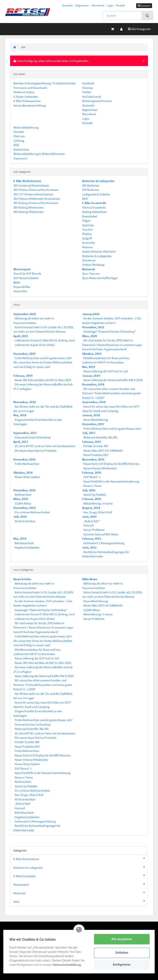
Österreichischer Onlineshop (33, 437)
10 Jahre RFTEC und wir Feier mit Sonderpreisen (45, 446)
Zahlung (19, 141)
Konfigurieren (121, 965)
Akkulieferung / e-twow (98, 503)
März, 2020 (89, 336)
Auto (81, 901)
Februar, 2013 (92, 539)
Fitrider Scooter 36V (96, 446)
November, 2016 (93, 459)
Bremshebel (90, 216)
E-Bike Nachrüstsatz (81, 858)
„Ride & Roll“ (92, 521)
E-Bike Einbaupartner (27, 101)
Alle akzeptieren (121, 939)
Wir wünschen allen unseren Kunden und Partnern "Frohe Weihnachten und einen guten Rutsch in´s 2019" (112, 393)
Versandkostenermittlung (30, 105)
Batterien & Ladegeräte (97, 256)
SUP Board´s (92, 477)
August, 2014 (91, 508)
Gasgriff (87, 238)
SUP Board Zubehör (26, 278)
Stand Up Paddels (95, 495)
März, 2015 (21, 499)
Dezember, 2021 (93, 327)
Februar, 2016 (92, 473)
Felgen (86, 221)
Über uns (19, 136)
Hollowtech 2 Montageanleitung (104, 543)
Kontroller (89, 243)
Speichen (88, 225)
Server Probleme (94, 530)
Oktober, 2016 (23, 473)
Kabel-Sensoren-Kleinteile (99, 251)
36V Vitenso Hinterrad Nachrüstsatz (36, 190)
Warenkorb (98, 5)
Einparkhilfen (22, 287)
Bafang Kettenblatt (94, 212)
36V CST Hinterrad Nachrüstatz (33, 194)
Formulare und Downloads (30, 88)
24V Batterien (91, 190)
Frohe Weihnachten (27, 464)
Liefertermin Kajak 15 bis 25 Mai (35, 345)
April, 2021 (21, 336)
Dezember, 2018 (93, 384)
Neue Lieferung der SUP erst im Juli (106, 371)
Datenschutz (21, 149)
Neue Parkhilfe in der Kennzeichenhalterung (111, 481)
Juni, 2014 (89, 517)
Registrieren (82, 5)
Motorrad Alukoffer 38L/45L (100, 437)
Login (110, 5)
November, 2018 (25, 402)
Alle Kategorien (139, 29)
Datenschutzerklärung (67, 965)
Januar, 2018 (91, 415)
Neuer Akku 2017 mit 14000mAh (103, 451)
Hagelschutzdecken (27, 547)
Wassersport (81, 884)
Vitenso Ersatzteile (94, 207)
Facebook (88, 83)
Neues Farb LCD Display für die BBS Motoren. (112, 464)
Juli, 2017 (89, 433)
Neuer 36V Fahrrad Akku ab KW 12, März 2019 (43, 380)
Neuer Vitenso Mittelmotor (100, 468)
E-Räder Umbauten (26, 97)
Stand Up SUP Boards (27, 273)
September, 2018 (94, 402)
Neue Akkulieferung (96, 420)
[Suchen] (122, 16)
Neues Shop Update (27, 477)
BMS (85, 199)
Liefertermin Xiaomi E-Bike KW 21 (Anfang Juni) (45, 340)
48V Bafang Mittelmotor (28, 212)
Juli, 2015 (89, 490)
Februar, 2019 (23, 376)
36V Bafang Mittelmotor (28, 207)
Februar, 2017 (92, 442)
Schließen (121, 953)
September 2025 (25, 314)
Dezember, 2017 (93, 424)
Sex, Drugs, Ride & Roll (98, 512)
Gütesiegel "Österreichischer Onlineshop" (110, 331)
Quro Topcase (91, 273)
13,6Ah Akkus (23, 503)
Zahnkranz (89, 260)
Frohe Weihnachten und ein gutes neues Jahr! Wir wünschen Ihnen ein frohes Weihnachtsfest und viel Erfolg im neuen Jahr (43, 362)
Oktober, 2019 (92, 354)
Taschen (87, 229)
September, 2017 (25, 433)
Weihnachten (23, 495)
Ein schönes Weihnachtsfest (32, 512)
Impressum (20, 158)
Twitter (87, 92)
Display (87, 234)
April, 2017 (21, 442)
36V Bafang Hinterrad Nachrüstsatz (36, 203)
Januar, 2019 (91, 376)
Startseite (67, 5)
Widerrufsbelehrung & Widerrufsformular (39, 154)
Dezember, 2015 (24, 490)
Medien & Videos (24, 92)
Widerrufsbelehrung (26, 127)
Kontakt (120, 5)
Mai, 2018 (20, 415)
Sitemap (87, 88)
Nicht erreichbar (25, 521)
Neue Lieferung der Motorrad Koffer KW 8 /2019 (113, 380)
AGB (16, 145)
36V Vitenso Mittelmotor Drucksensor (37, 199)
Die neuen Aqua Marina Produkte (35, 451)
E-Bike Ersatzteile (81, 876)
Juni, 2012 (89, 547)
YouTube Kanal (92, 97)
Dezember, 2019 (24, 354)
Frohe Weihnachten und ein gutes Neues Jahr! (112, 429)
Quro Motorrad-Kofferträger (100, 278)
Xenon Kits (20, 291)
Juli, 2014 (20, 517)
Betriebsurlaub (24, 543)
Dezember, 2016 (24, 459)
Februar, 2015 (92, 499)
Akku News (90, 579)
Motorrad (81, 893)
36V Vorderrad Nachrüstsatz (31, 185)
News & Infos (22, 579)
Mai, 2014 (20, 539)
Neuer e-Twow (92, 486)
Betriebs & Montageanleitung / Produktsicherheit (45, 83)
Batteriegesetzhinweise (97, 101)
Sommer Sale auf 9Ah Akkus (101, 534)
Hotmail (89, 525)
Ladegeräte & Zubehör (96, 194)
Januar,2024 (91, 314)
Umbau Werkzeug (93, 265)
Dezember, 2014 (24, 508)
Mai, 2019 (89, 367)
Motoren (87, 247)
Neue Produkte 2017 (96, 455)
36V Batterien (91, 185)
